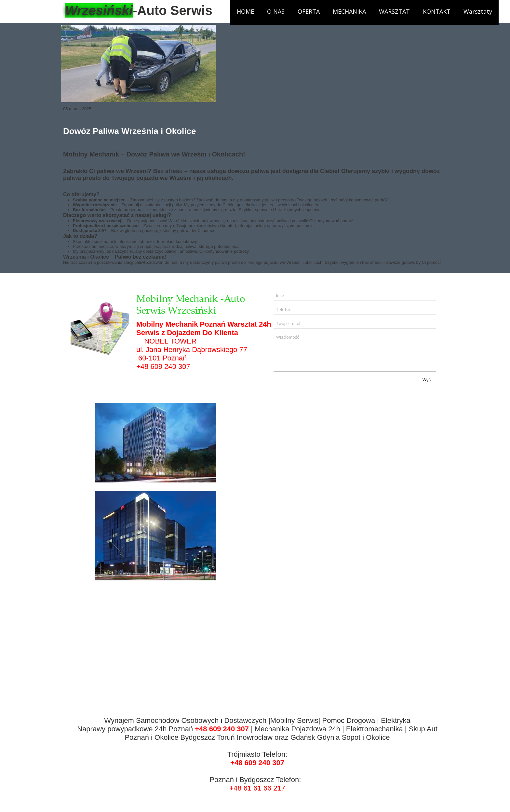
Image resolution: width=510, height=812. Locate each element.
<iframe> (337, 536)
